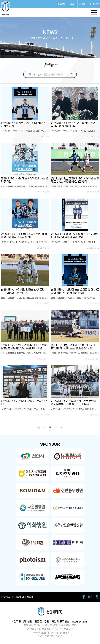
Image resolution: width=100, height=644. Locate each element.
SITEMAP (93, 4)
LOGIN (72, 4)
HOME (62, 4)
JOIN (82, 4)
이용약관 (6, 597)
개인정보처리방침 (24, 597)
